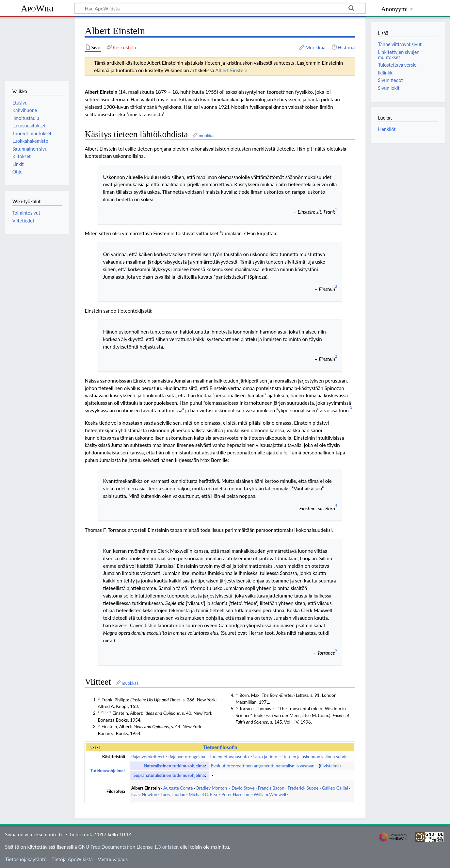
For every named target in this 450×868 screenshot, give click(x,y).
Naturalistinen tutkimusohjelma (174, 766)
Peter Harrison (235, 794)
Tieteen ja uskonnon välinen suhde (315, 757)
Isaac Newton (144, 794)
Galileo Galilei (335, 788)
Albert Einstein (231, 70)
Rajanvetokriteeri (148, 757)
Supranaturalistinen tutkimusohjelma (169, 775)
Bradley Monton (212, 788)
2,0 (103, 712)
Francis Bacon (271, 788)
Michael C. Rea (203, 794)
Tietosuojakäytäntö (26, 859)
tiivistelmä (330, 766)
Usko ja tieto (265, 757)
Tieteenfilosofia (220, 747)
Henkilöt (387, 129)
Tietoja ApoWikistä (72, 859)
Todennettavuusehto (229, 757)
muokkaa (207, 136)
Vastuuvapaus (113, 859)
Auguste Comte (178, 788)
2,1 (109, 712)
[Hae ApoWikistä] (220, 8)
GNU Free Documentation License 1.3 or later (128, 847)
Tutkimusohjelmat (108, 771)
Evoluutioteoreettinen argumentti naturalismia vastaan (263, 766)
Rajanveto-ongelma (187, 757)
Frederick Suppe (303, 788)
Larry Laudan (173, 794)
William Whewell (270, 794)
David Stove (243, 788)
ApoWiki (37, 8)
